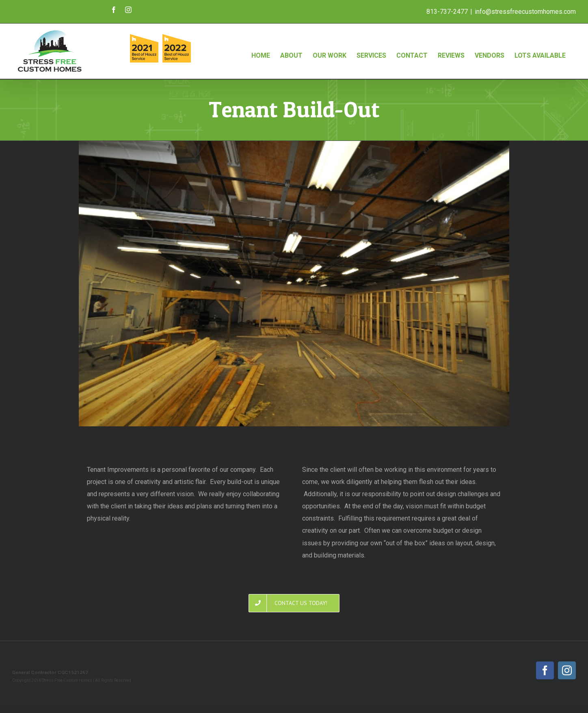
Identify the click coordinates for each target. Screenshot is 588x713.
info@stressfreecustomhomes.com (525, 12)
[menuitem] (261, 47)
